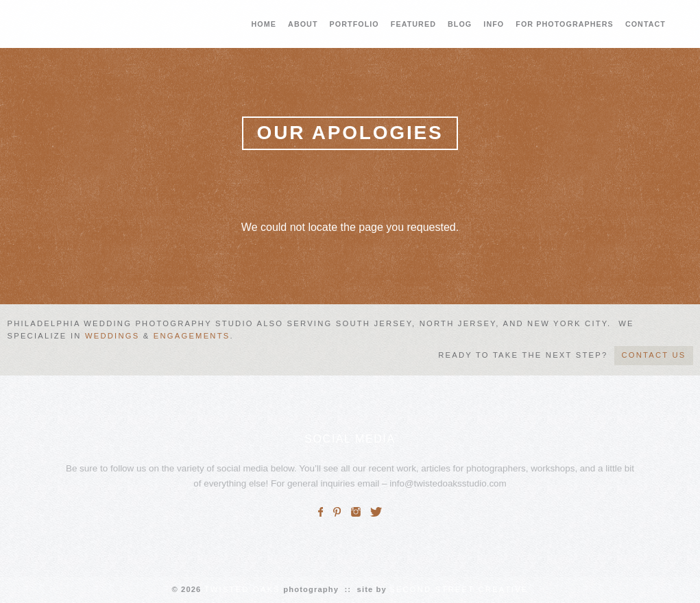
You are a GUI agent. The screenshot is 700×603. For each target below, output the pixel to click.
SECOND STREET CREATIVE (459, 589)
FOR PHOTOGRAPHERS (565, 24)
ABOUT (303, 24)
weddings (112, 336)
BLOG (460, 24)
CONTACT (645, 24)
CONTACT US (653, 355)
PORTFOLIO (354, 24)
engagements (192, 336)
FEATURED (413, 24)
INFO (494, 24)
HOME (264, 24)
